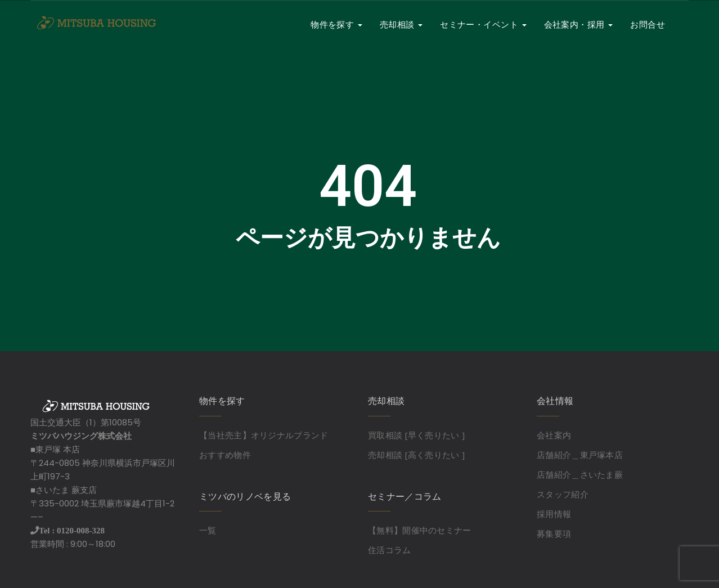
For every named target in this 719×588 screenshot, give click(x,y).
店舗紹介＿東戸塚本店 (580, 455)
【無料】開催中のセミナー (420, 530)
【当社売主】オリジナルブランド (264, 435)
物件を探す (336, 24)
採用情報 (554, 514)
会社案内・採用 (579, 24)
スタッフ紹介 (563, 494)
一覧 (208, 530)
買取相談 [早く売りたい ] (416, 435)
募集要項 (554, 533)
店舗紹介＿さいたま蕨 (580, 474)
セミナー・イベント (483, 24)
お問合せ (648, 24)
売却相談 (401, 24)
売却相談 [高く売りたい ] (416, 455)
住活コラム (390, 550)
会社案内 (554, 435)
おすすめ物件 (225, 455)
